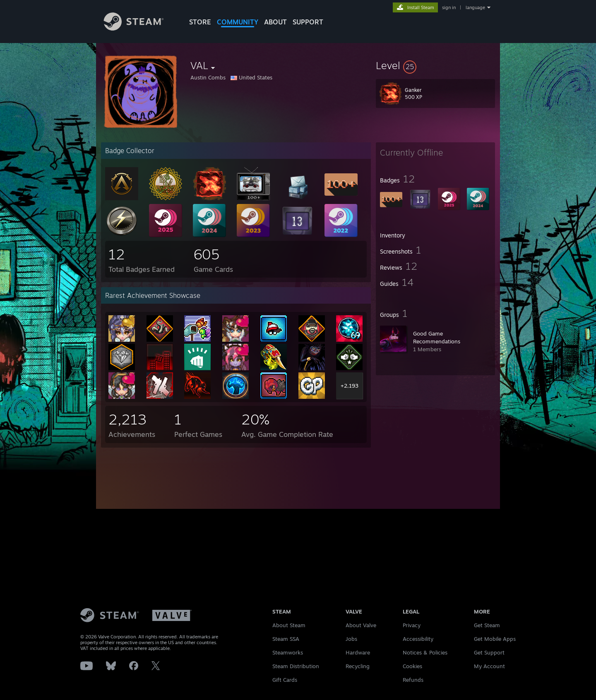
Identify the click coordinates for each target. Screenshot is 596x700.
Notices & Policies (425, 652)
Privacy (412, 625)
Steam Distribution (296, 666)
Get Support (489, 652)
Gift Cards (285, 680)
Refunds (413, 680)
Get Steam (487, 625)
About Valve (361, 625)
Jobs (351, 639)
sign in (449, 7)
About (275, 22)
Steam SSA (286, 639)
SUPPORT (308, 22)
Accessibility (418, 639)
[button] (435, 65)
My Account (489, 666)
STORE (200, 22)
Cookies (412, 666)
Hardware (358, 652)
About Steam (289, 625)
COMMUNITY (238, 22)
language (475, 7)
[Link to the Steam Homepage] (140, 28)
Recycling (358, 666)
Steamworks (288, 652)
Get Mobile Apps (495, 639)
